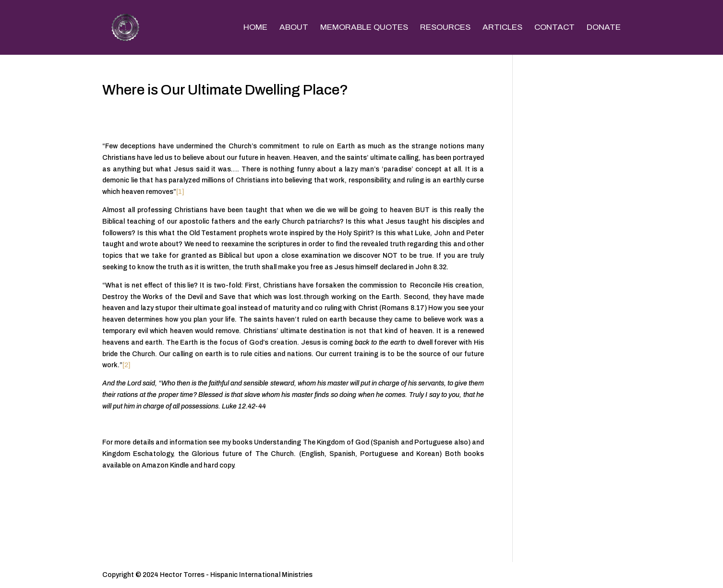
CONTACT (554, 28)
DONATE (604, 28)
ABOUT (294, 28)
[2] (127, 365)
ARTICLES (502, 28)
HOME (255, 28)
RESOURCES (445, 28)
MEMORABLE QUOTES (364, 28)
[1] (180, 192)
